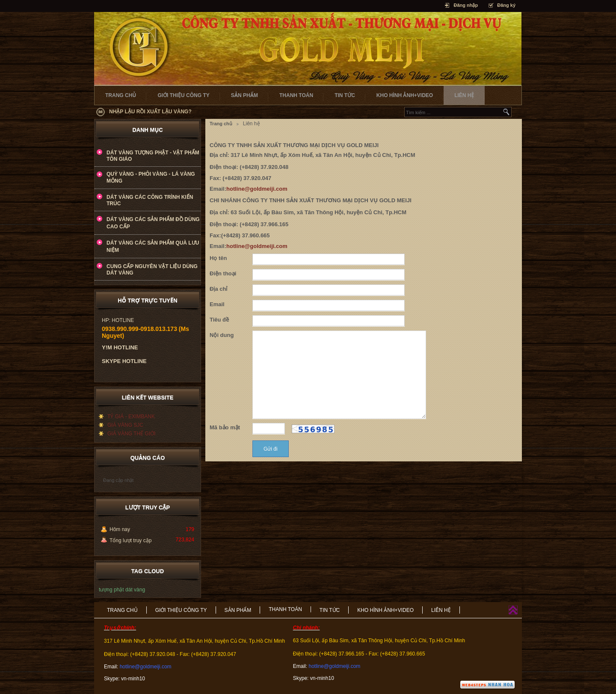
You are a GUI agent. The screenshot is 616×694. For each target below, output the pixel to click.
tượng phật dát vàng (122, 590)
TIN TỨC (345, 95)
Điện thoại (223, 273)
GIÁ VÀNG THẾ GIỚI (131, 434)
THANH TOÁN (296, 95)
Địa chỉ (218, 289)
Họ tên (218, 258)
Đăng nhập (466, 5)
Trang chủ (221, 124)
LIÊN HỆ (464, 95)
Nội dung (222, 335)
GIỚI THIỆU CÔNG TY (183, 95)
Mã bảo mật (225, 427)
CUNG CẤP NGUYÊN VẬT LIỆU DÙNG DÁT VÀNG (152, 270)
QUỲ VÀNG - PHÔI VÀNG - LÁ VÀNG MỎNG (151, 177)
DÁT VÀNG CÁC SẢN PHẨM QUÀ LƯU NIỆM (153, 247)
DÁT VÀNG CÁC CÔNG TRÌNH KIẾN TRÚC (150, 200)
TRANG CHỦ (121, 95)
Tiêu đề (219, 320)
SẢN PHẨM (244, 95)
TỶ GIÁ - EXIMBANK (131, 416)
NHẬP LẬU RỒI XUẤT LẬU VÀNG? (150, 112)
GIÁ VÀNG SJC (125, 425)
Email (217, 304)
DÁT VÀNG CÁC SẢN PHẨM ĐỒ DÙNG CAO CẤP (153, 223)
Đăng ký (506, 5)
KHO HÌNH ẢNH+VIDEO (405, 95)
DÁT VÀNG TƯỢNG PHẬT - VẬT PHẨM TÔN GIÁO (153, 156)
